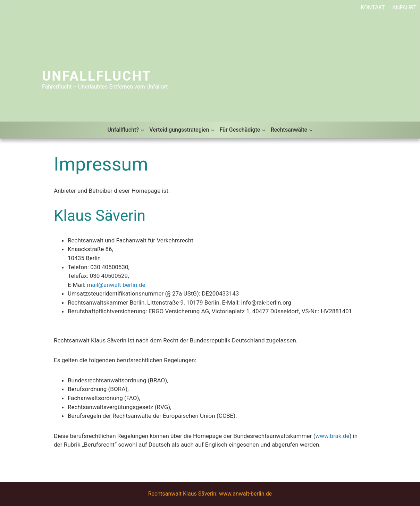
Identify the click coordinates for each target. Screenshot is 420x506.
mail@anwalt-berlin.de (116, 285)
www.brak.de (332, 436)
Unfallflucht (97, 76)
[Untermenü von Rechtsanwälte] (311, 130)
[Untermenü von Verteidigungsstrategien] (213, 130)
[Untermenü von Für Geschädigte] (264, 130)
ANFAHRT (404, 7)
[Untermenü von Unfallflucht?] (142, 130)
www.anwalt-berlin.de (245, 494)
